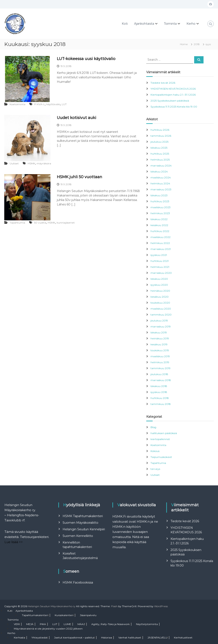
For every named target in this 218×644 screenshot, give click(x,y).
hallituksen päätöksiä (164, 433)
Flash (114, 606)
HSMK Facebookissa (78, 582)
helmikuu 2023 (160, 213)
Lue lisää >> (14, 542)
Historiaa (107, 638)
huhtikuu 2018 (160, 398)
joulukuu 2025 (159, 142)
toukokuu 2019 (160, 350)
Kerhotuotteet (183, 638)
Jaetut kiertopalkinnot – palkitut (74, 638)
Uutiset (14, 163)
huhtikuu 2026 (160, 130)
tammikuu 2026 (161, 136)
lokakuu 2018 (159, 386)
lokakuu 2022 (159, 219)
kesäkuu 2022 (159, 225)
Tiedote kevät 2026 (163, 83)
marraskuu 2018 (161, 380)
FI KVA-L (40, 104)
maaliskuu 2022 (161, 237)
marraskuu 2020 (161, 273)
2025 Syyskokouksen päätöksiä (170, 101)
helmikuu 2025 (160, 160)
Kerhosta (19, 638)
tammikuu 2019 (161, 368)
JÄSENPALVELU (158, 638)
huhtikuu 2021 (160, 261)
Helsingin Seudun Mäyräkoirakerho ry (52, 606)
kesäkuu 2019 (159, 344)
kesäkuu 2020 (160, 297)
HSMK (31, 163)
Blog (153, 427)
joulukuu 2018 (159, 374)
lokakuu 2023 (159, 195)
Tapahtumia (17, 223)
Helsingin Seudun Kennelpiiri (84, 529)
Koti (125, 24)
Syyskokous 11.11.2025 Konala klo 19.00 (174, 107)
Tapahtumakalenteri (35, 615)
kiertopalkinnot (160, 439)
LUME (67, 624)
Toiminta (170, 24)
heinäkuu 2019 (160, 338)
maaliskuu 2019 (160, 356)
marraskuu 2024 (161, 166)
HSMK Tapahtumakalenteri (83, 516)
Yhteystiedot (40, 638)
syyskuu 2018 (159, 392)
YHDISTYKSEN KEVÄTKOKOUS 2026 (173, 89)
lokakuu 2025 (159, 148)
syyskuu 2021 (159, 255)
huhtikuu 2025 (160, 154)
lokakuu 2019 (159, 332)
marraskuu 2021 (161, 249)
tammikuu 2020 (161, 315)
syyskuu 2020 (159, 285)
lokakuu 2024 (159, 171)
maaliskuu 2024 (161, 177)
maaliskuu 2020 (161, 309)
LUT (64, 104)
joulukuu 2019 (159, 321)
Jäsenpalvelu (88, 615)
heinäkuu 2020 (160, 291)
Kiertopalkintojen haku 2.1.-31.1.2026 (173, 95)
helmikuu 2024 (160, 183)
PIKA (43, 624)
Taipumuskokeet (161, 457)
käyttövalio (53, 104)
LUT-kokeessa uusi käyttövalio (86, 59)
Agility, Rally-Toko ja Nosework (110, 624)
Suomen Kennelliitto (78, 536)
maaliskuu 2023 (161, 207)
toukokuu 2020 (160, 303)
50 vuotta (40, 223)
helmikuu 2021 (160, 267)
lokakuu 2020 (159, 279)
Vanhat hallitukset (130, 638)
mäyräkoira (44, 163)
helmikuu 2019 (160, 362)
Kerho (191, 24)
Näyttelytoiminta (147, 624)
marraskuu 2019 (161, 326)
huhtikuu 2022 (160, 231)
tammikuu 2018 (161, 404)
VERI (17, 624)
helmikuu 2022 (160, 243)
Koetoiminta (17, 104)
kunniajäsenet (66, 223)
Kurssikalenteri (64, 615)
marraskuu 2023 (161, 189)
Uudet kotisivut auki (77, 118)
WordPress (161, 606)
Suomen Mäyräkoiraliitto (80, 523)
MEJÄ (30, 624)
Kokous (155, 451)
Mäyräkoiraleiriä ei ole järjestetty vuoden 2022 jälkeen (48, 629)
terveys (155, 469)
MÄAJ (81, 624)
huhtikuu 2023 (160, 201)
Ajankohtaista (144, 24)
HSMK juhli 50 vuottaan (80, 177)
